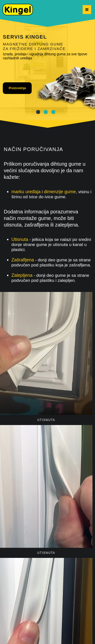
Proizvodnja (17, 88)
